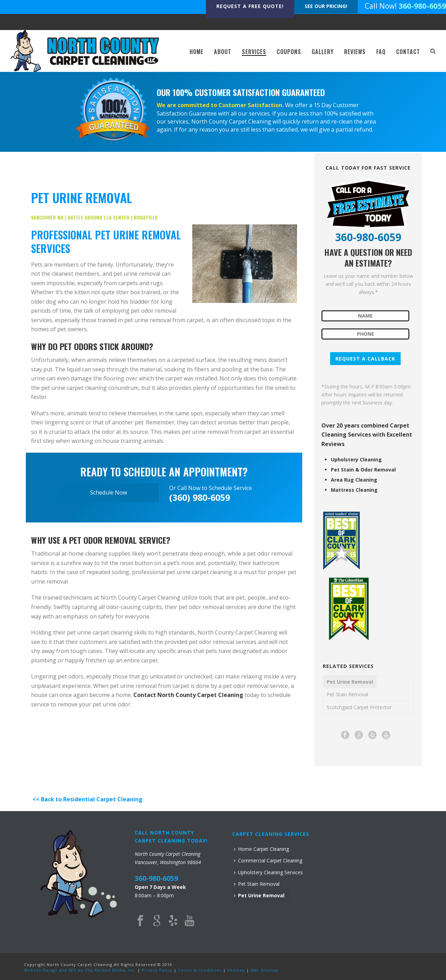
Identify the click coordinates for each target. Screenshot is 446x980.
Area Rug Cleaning (354, 480)
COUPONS (289, 52)
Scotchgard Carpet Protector (359, 707)
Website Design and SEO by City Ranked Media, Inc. (80, 970)
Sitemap (236, 970)
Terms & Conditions (200, 970)
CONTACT (408, 52)
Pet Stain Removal (347, 694)
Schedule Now (109, 492)
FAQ (381, 52)
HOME (196, 52)
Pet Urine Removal (350, 682)
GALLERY (323, 52)
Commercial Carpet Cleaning (268, 860)
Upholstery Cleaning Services (268, 872)
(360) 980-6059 (200, 497)
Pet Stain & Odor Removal (363, 470)
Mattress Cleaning (354, 490)
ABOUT (223, 52)
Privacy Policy (157, 970)
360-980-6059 (422, 6)
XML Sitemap (265, 970)
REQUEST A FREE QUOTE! (250, 6)
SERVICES (254, 52)
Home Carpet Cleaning (261, 849)
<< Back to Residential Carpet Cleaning (87, 799)
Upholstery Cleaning (356, 460)
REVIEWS (355, 52)
